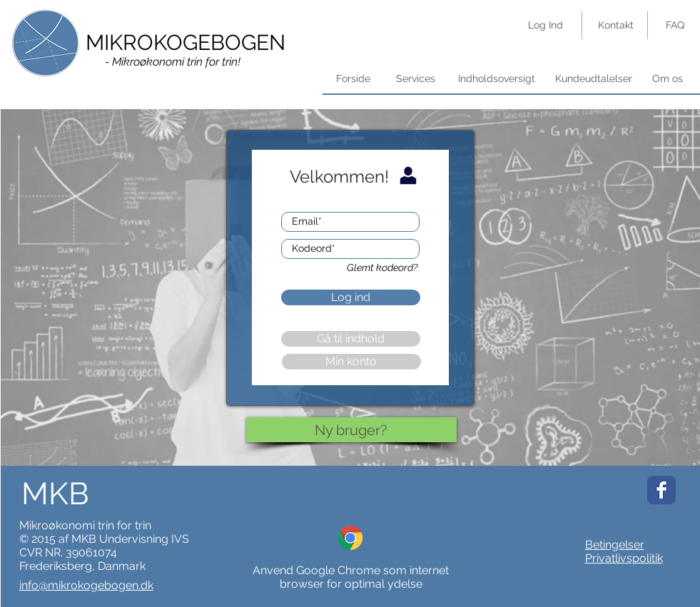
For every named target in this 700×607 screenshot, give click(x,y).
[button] (497, 79)
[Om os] (668, 79)
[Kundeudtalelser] (594, 79)
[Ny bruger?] (351, 430)
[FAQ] (675, 26)
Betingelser (615, 545)
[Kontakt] (616, 26)
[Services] (416, 79)
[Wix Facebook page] (661, 490)
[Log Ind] (546, 26)
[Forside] (354, 79)
